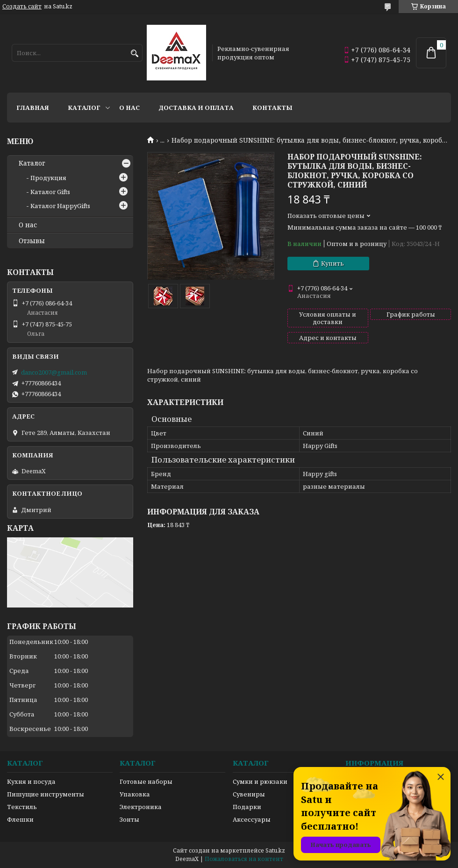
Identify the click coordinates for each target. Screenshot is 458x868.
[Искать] (134, 54)
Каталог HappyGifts (60, 206)
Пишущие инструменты (46, 794)
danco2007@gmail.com (54, 372)
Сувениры (249, 794)
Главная (33, 108)
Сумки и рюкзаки (260, 781)
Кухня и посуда (31, 781)
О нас (129, 108)
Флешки (20, 819)
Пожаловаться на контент (244, 859)
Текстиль (22, 807)
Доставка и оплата (196, 108)
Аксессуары (252, 819)
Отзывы (32, 241)
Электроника (141, 807)
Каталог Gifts (50, 192)
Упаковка (135, 794)
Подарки (247, 807)
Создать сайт (22, 7)
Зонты (129, 819)
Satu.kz (275, 850)
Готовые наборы (146, 781)
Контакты (272, 108)
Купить (333, 263)
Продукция (48, 178)
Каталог (84, 108)
